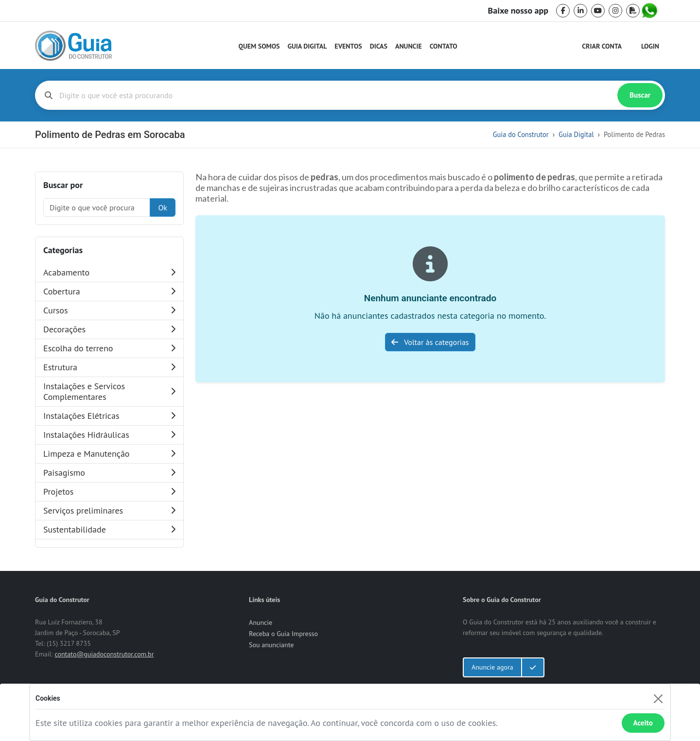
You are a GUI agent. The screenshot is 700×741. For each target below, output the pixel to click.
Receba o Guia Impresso (283, 634)
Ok (163, 207)
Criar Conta (602, 46)
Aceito (643, 723)
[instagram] (615, 11)
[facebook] (563, 11)
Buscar (640, 95)
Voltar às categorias (430, 342)
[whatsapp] (650, 11)
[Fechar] (658, 698)
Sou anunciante (271, 645)
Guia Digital (307, 46)
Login (650, 46)
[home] (73, 46)
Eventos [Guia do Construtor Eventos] (348, 46)
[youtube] (598, 11)
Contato (444, 46)
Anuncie (409, 46)
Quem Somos (259, 46)
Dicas (379, 46)
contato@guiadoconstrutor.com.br (104, 654)
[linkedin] (580, 11)
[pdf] (633, 11)
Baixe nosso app (518, 11)
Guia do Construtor (521, 134)
